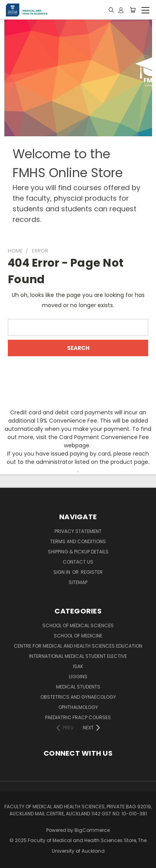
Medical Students (78, 687)
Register (92, 572)
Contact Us (78, 562)
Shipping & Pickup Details (78, 552)
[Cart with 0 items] (133, 10)
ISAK (78, 666)
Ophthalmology (78, 707)
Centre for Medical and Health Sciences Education (78, 646)
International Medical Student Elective (78, 656)
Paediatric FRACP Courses (78, 717)
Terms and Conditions (78, 541)
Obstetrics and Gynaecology (78, 697)
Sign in (62, 572)
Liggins (78, 677)
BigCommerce (92, 830)
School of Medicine (78, 636)
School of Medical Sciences (78, 625)
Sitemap (78, 582)
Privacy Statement (78, 531)
